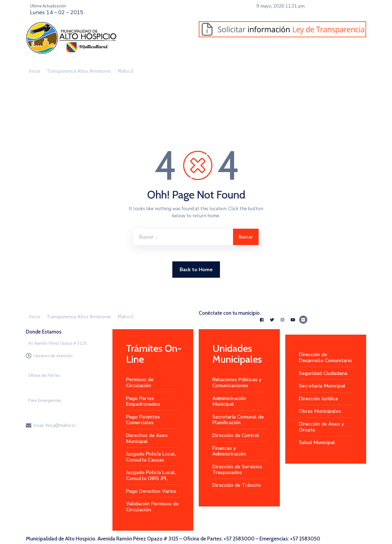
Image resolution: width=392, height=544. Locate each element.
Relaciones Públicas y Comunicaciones (237, 383)
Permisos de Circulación (140, 383)
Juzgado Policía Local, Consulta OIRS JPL (151, 475)
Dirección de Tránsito (237, 485)
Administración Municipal (229, 401)
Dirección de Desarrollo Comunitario (325, 357)
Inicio (35, 71)
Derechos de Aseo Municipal (147, 438)
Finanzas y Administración (229, 451)
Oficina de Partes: (44, 375)
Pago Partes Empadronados (143, 401)
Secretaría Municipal (322, 386)
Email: (55, 426)
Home (33, 117)
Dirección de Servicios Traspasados (237, 470)
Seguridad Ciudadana (323, 373)
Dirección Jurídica (318, 399)
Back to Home (196, 270)
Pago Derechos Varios (151, 491)
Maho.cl (125, 71)
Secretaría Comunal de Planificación (238, 420)
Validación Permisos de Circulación (152, 507)
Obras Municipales (320, 411)
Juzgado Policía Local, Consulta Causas (151, 457)
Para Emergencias (45, 401)
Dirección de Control (236, 435)
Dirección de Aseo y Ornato (321, 427)
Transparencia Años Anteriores (79, 71)
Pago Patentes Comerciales (143, 420)
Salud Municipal (317, 442)
